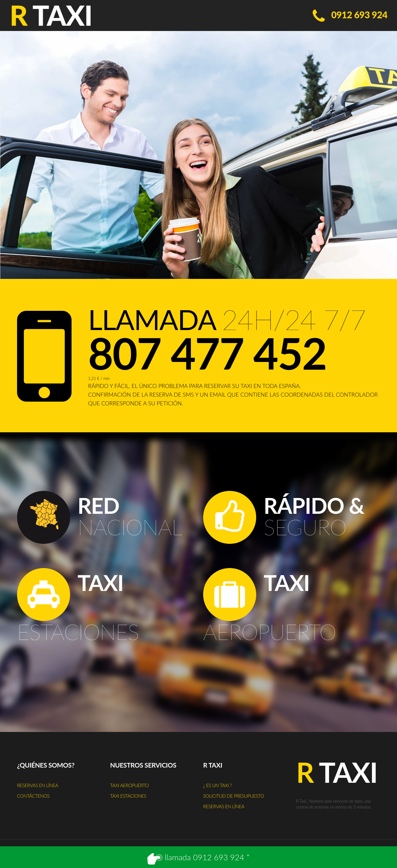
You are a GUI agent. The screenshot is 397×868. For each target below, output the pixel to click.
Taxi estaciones (128, 796)
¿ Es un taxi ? (217, 785)
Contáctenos (33, 796)
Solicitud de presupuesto (234, 796)
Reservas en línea (38, 785)
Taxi (337, 772)
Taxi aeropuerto (129, 785)
